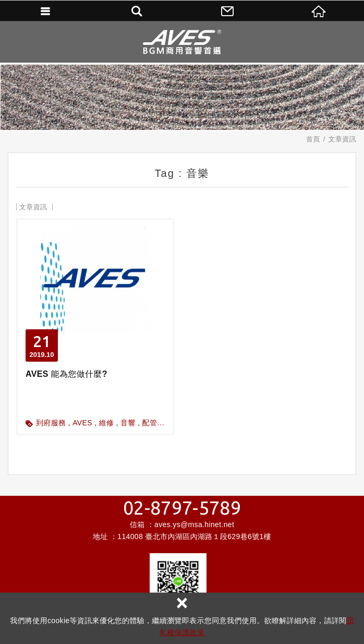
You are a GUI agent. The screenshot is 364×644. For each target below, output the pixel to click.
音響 (128, 423)
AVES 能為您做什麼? (95, 327)
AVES (82, 423)
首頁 (313, 139)
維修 (107, 423)
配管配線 (157, 423)
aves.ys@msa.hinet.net (194, 524)
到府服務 (51, 423)
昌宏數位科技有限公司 (182, 42)
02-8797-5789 (182, 508)
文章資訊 (342, 139)
